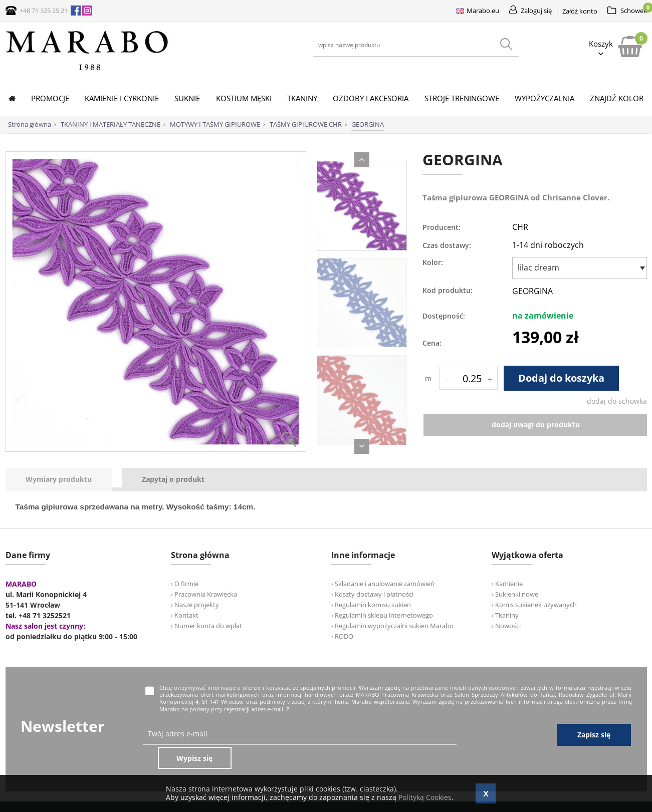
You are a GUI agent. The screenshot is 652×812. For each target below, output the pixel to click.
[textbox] (577, 267)
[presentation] (59, 480)
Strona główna (30, 124)
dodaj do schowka (617, 401)
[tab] (64, 480)
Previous (362, 160)
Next (362, 446)
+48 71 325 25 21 (44, 11)
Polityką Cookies (425, 797)
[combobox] (580, 268)
